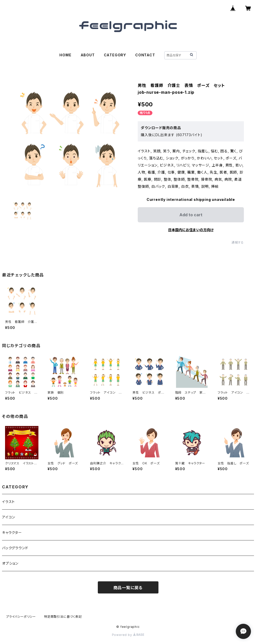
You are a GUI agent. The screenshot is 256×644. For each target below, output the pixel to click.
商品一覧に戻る (128, 588)
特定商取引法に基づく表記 (63, 617)
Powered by (128, 635)
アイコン (9, 517)
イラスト (8, 502)
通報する (238, 242)
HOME (65, 55)
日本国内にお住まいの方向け (191, 230)
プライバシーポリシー (21, 617)
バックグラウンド (15, 548)
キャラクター (12, 532)
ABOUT (88, 55)
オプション (10, 563)
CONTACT (145, 55)
